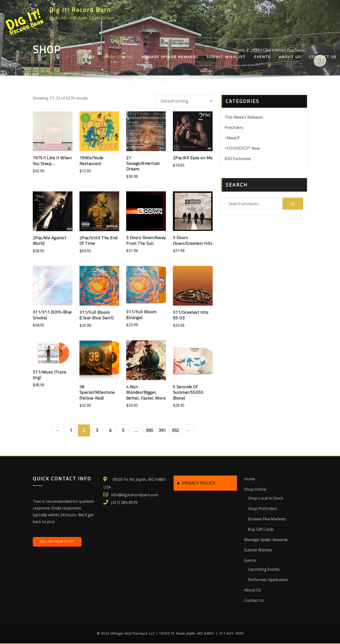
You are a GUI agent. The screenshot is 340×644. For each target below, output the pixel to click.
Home (88, 57)
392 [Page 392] (175, 430)
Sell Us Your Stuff (57, 542)
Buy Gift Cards (261, 529)
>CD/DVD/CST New (242, 148)
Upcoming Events (264, 569)
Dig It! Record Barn (80, 10)
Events (262, 57)
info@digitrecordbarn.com (135, 495)
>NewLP (232, 138)
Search (237, 185)
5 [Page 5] (123, 430)
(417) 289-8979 (124, 503)
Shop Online (118, 57)
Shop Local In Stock (266, 498)
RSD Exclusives (238, 159)
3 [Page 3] (97, 430)
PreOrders (234, 127)
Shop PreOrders (263, 509)
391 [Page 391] (162, 430)
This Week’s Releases (244, 117)
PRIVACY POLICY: (199, 483)
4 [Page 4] (110, 430)
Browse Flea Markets (267, 519)
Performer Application (268, 580)
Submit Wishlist (226, 57)
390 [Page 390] (149, 430)
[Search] (293, 204)
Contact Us (323, 57)
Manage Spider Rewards (170, 57)
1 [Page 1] (71, 430)
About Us (290, 57)
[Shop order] (184, 101)
